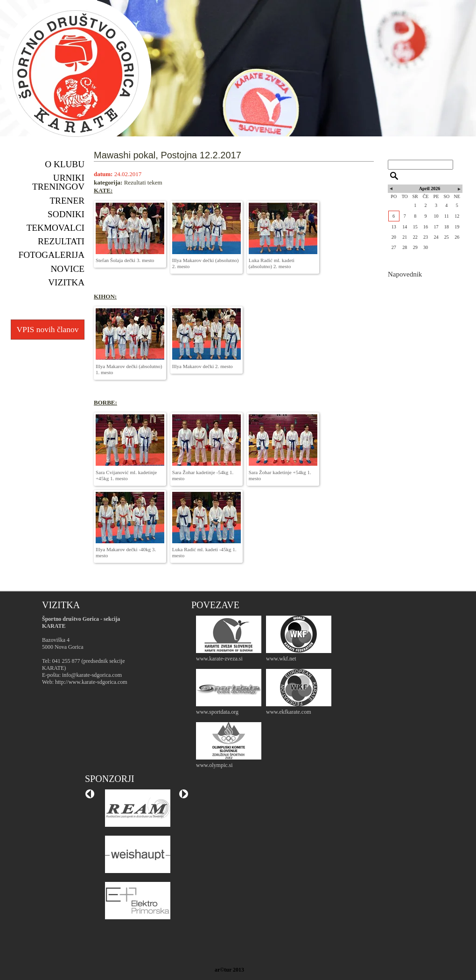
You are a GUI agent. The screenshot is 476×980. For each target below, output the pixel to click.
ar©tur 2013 (229, 970)
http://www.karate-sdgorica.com (91, 682)
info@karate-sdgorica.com (92, 675)
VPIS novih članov (47, 329)
